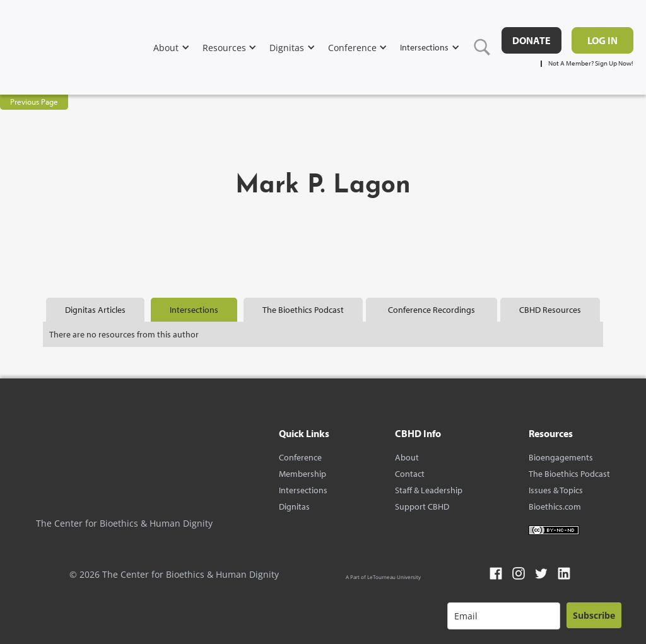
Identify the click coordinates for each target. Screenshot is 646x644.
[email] (504, 616)
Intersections (303, 490)
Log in (602, 40)
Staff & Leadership (429, 490)
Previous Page (34, 102)
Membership (302, 474)
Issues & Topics (556, 490)
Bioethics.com (555, 506)
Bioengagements (561, 457)
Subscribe (594, 615)
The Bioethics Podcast (569, 474)
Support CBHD (422, 506)
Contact (410, 474)
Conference (300, 457)
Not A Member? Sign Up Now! (591, 63)
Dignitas (294, 506)
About (407, 457)
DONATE (531, 40)
